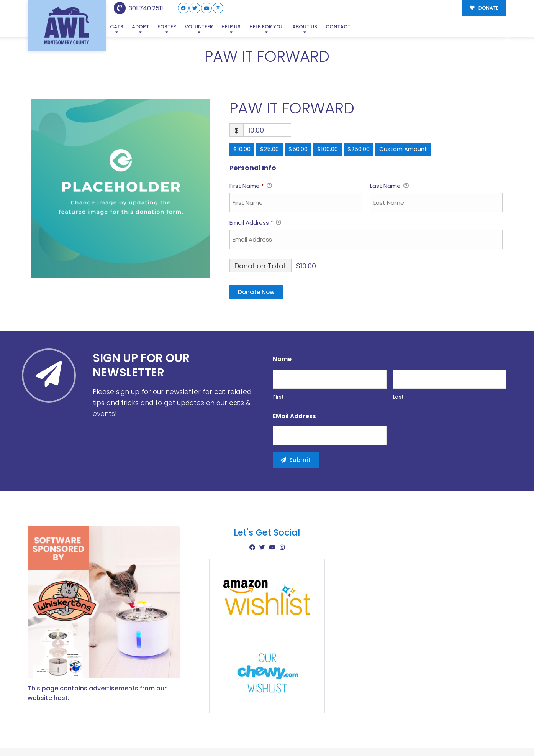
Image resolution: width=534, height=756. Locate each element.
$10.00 (242, 112)
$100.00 (328, 112)
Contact (338, 27)
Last (398, 360)
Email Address (255, 186)
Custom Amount (403, 112)
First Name (251, 150)
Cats (117, 27)
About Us (305, 27)
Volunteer (199, 27)
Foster (167, 27)
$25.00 (269, 112)
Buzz (293, 734)
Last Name (389, 150)
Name (282, 322)
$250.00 (359, 112)
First (278, 360)
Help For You (267, 27)
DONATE (484, 8)
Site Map (491, 733)
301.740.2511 (138, 8)
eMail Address (294, 379)
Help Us (231, 27)
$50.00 (298, 112)
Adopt (140, 27)
